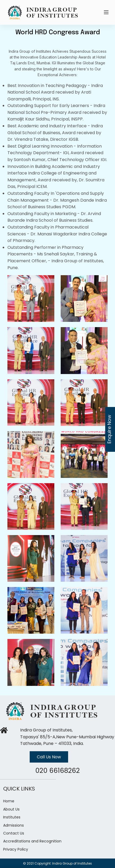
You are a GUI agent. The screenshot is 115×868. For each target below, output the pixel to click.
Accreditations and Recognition (32, 841)
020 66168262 (58, 771)
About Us (11, 809)
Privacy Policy (16, 849)
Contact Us (14, 833)
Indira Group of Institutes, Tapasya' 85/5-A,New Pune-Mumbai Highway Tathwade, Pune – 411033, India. (67, 737)
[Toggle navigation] (106, 12)
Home (9, 801)
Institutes (12, 817)
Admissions (14, 825)
